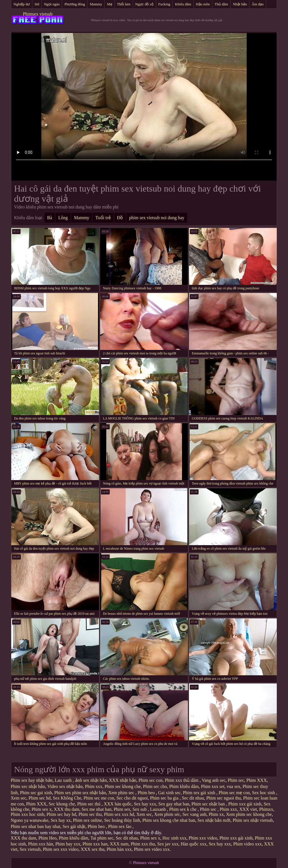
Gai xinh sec (169, 793)
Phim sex (122, 809)
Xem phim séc (167, 814)
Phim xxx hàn (41, 844)
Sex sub (140, 809)
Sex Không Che (67, 798)
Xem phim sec (122, 793)
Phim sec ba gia (165, 798)
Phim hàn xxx (119, 849)
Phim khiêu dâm (184, 786)
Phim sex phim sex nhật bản (80, 793)
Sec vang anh (194, 814)
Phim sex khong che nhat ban (169, 820)
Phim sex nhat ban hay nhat (35, 826)
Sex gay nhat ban (174, 804)
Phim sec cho (155, 786)
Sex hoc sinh (264, 793)
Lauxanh (159, 809)
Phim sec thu (90, 814)
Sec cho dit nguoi (132, 798)
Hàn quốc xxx (193, 844)
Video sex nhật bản (65, 786)
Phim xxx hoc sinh (28, 814)
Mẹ (110, 4)
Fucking (164, 4)
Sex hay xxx (145, 804)
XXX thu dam (67, 809)
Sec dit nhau (193, 798)
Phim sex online (87, 820)
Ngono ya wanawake (30, 820)
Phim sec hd (40, 798)
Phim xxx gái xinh (245, 804)
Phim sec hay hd (61, 814)
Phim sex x (41, 809)
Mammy (96, 4)
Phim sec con (151, 780)
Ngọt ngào (52, 4)
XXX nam (119, 844)
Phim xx (216, 814)
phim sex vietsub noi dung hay (157, 218)
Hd (37, 4)
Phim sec (236, 780)
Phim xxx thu (143, 844)
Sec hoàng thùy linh (122, 820)
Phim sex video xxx (152, 849)
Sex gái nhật (74, 826)
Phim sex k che (184, 809)
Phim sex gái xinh (200, 793)
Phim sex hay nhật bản (32, 780)
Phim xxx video (203, 838)
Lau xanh (64, 780)
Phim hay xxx (68, 844)
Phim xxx (94, 786)
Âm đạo (258, 4)
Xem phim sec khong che (249, 814)
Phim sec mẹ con (234, 793)
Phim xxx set (213, 786)
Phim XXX (256, 780)
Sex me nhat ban (96, 809)
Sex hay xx (61, 820)
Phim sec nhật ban (209, 804)
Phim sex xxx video (61, 849)
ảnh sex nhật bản (91, 780)
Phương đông (75, 4)
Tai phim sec (102, 838)
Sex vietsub (30, 849)
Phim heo (147, 793)
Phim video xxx (247, 844)
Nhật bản (240, 4)
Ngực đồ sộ (144, 4)
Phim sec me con (99, 798)
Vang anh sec (213, 780)
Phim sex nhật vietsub (253, 820)
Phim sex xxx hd (119, 814)
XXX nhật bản (122, 780)
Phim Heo (48, 838)
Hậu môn (203, 4)
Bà (50, 218)
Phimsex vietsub (38, 14)
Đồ (120, 218)
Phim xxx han (95, 844)
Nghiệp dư (22, 4)
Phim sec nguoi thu (223, 798)
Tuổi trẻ (103, 218)
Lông (63, 218)
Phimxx (266, 809)
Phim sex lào (120, 826)
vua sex (233, 786)
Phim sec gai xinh (36, 793)
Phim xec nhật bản (28, 786)
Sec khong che (62, 804)
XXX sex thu (93, 849)
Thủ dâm (221, 4)
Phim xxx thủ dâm (182, 780)
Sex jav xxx (168, 844)
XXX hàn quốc (118, 804)
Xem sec (19, 798)
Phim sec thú (89, 804)
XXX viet (248, 809)
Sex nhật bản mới (214, 820)
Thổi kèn (124, 4)
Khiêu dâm (183, 4)
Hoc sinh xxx (174, 838)
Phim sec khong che (123, 786)
